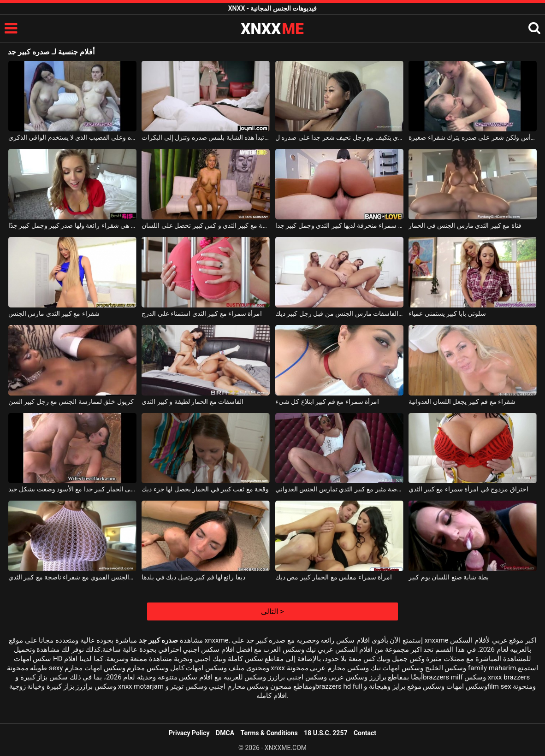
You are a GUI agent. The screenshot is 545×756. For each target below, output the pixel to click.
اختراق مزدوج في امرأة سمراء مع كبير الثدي (468, 489)
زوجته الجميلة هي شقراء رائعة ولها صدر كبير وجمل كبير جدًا (72, 225)
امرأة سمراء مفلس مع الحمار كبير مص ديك (334, 577)
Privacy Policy (189, 733)
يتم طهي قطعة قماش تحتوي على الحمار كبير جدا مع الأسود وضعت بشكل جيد (72, 489)
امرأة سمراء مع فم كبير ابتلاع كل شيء (327, 402)
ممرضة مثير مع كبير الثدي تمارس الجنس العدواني (339, 489)
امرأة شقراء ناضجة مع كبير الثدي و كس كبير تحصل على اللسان (206, 225)
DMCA (225, 733)
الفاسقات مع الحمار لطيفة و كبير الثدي (193, 402)
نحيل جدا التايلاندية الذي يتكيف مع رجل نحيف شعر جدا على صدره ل (339, 137)
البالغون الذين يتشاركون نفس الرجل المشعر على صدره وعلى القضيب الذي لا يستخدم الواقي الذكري (72, 137)
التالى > (272, 611)
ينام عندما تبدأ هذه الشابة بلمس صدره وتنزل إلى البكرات (206, 137)
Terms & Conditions (269, 733)
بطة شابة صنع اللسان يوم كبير (448, 577)
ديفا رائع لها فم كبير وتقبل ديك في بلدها (193, 577)
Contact (365, 733)
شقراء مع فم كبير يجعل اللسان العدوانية (462, 402)
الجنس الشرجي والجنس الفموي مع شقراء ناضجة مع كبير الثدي (72, 577)
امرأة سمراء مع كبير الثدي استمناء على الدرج (202, 313)
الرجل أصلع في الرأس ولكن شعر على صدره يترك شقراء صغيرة (473, 137)
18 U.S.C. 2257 (326, 733)
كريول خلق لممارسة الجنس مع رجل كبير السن (71, 402)
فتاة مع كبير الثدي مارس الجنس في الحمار (465, 225)
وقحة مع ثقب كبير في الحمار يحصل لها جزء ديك (205, 489)
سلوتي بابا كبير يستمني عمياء (447, 313)
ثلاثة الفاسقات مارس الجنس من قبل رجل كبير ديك (339, 313)
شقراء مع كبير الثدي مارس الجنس (54, 313)
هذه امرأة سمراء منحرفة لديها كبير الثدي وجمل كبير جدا (339, 225)
